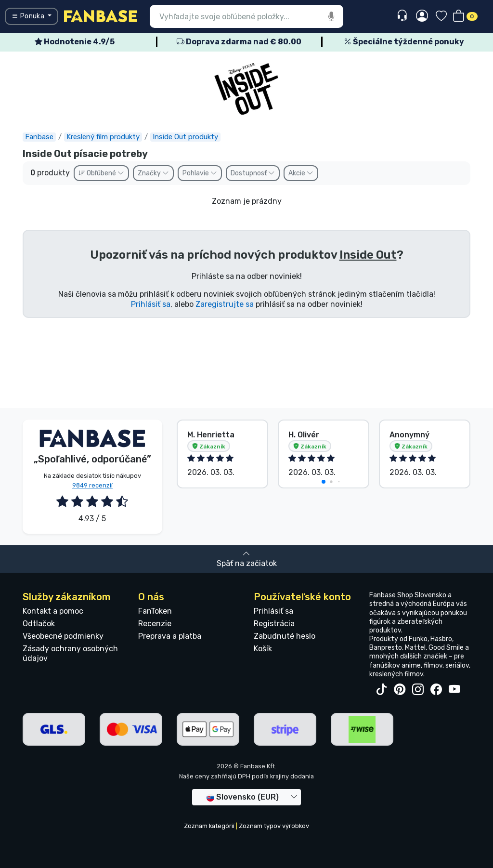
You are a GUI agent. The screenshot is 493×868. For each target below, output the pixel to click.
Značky (153, 173)
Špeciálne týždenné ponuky (404, 42)
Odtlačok (39, 624)
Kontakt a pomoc (53, 611)
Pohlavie (200, 173)
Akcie (301, 173)
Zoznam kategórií (209, 826)
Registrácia (274, 624)
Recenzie (155, 624)
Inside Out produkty (185, 137)
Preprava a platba (170, 636)
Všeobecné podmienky (63, 636)
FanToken (155, 611)
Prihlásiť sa (151, 304)
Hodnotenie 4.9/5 (75, 42)
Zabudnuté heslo (285, 636)
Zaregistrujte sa (225, 304)
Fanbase (39, 137)
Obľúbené (101, 173)
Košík (263, 649)
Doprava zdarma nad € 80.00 (239, 42)
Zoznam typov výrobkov (274, 826)
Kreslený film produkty (103, 137)
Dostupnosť (253, 173)
